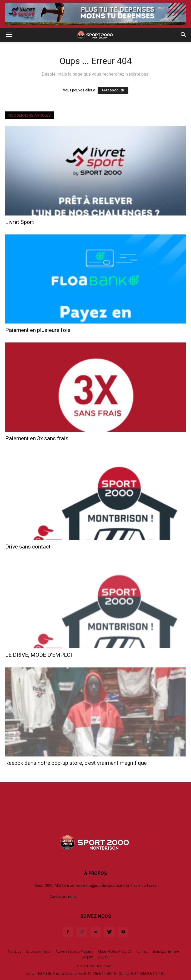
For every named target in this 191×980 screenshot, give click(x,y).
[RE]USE (103, 957)
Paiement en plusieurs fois (38, 330)
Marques (14, 951)
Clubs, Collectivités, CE (115, 951)
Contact (142, 951)
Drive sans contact (28, 547)
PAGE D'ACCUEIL (113, 90)
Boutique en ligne (166, 951)
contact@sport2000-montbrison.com (110, 896)
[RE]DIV (88, 957)
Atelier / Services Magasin (74, 951)
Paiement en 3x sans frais (37, 438)
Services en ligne (38, 951)
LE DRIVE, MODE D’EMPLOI (39, 655)
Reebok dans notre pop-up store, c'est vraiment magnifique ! (77, 763)
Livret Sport (20, 222)
